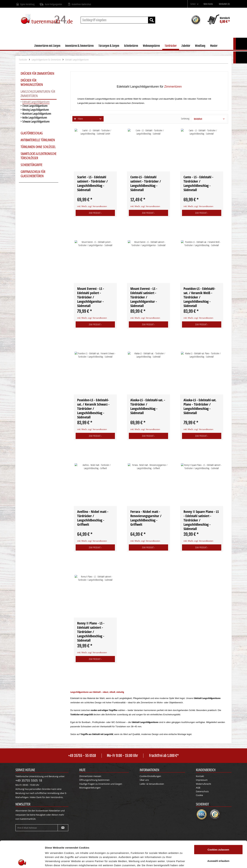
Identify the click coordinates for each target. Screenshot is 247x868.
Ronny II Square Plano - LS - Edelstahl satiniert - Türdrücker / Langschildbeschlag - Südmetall (201, 520)
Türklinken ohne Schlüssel (38, 147)
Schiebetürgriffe (31, 165)
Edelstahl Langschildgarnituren (36, 102)
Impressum (202, 780)
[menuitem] (194, 4)
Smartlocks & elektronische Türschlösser (39, 156)
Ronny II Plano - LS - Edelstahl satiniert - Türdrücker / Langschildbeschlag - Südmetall (91, 632)
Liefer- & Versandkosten (152, 784)
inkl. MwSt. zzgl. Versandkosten (92, 206)
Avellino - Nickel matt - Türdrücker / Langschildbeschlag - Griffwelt (93, 518)
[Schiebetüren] (131, 46)
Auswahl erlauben (218, 834)
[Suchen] (152, 20)
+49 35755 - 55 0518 (82, 756)
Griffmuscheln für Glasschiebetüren (33, 174)
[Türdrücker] (171, 46)
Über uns (144, 780)
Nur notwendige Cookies (218, 845)
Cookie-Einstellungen (150, 776)
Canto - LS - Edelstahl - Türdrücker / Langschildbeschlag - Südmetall (198, 183)
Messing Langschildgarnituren (36, 110)
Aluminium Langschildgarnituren (37, 114)
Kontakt (200, 776)
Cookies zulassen (218, 823)
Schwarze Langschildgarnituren (36, 122)
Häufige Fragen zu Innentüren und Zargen (101, 784)
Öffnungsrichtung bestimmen (94, 780)
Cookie (199, 795)
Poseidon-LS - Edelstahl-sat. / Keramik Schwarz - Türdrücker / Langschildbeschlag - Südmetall (93, 409)
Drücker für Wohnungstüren (32, 83)
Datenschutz (202, 791)
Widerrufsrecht (204, 784)
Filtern (78, 119)
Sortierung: (185, 119)
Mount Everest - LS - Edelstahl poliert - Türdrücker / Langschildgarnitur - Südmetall (91, 297)
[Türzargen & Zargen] (109, 46)
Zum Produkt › (95, 213)
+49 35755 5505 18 (29, 780)
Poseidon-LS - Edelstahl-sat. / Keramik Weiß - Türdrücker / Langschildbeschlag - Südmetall (199, 297)
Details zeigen (182, 861)
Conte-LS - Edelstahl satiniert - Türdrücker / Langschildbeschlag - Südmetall (146, 183)
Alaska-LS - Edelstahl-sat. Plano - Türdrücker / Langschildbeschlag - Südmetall (200, 406)
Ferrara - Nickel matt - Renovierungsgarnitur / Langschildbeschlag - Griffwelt (146, 518)
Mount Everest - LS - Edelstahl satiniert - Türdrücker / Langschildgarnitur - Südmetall (144, 297)
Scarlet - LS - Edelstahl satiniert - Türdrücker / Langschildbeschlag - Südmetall (92, 183)
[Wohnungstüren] (151, 46)
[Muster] (214, 46)
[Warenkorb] (219, 20)
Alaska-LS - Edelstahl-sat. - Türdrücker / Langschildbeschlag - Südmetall (148, 406)
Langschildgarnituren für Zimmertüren (38, 94)
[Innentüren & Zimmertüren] (79, 46)
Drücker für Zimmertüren (37, 74)
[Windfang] (200, 46)
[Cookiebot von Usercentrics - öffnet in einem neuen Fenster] (22, 861)
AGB (198, 788)
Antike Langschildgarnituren (35, 118)
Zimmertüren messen (90, 776)
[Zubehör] (186, 46)
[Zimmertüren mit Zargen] (47, 46)
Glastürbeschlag (32, 133)
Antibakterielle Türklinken (38, 140)
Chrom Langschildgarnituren (35, 106)
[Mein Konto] (209, 4)
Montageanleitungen (90, 788)
